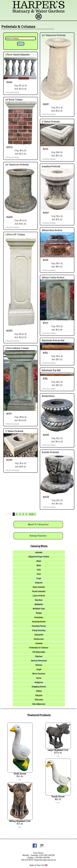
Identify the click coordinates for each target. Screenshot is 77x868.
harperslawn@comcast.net (45, 860)
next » (32, 514)
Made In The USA (39, 865)
